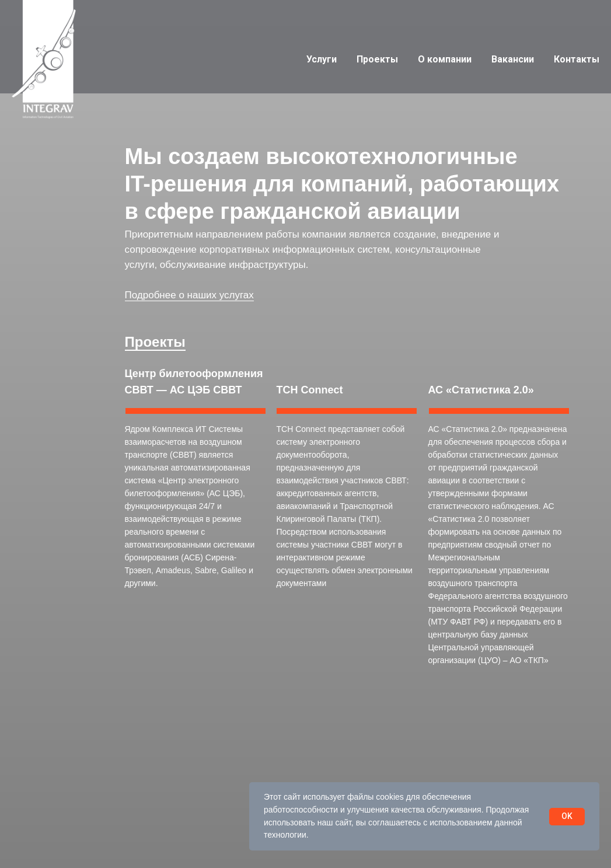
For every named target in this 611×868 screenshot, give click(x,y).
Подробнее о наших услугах (189, 295)
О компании (445, 59)
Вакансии (513, 59)
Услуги (322, 59)
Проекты (377, 59)
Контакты (577, 59)
